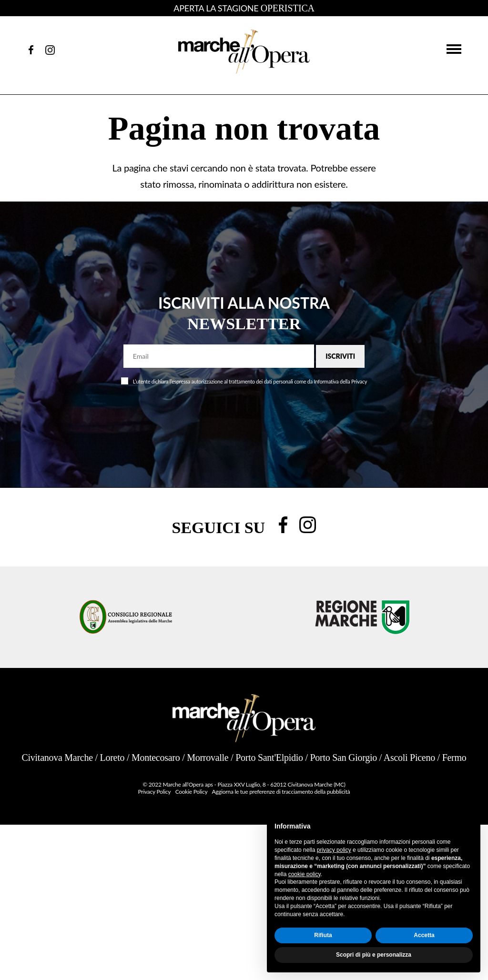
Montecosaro (156, 758)
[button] (454, 48)
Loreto (112, 758)
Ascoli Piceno (409, 758)
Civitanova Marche (57, 758)
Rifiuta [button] (323, 935)
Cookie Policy (191, 792)
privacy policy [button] (334, 850)
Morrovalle (208, 758)
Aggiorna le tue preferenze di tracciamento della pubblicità (281, 792)
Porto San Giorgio (343, 758)
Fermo (454, 758)
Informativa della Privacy (341, 381)
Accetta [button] (424, 935)
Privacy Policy (154, 792)
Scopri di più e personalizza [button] (374, 955)
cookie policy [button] (305, 874)
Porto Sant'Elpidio (269, 758)
